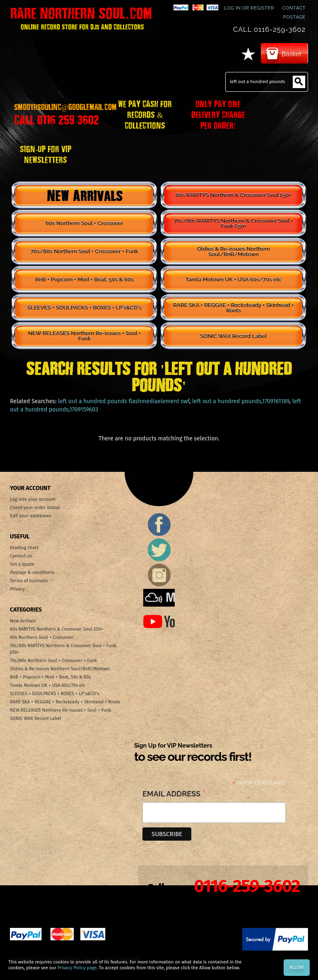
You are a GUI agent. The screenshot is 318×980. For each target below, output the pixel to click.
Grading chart (24, 548)
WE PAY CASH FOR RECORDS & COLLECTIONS (145, 114)
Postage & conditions (32, 572)
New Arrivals (85, 195)
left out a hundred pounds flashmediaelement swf (124, 401)
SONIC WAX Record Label (234, 336)
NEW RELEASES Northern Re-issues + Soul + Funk (84, 336)
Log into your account (33, 499)
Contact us (21, 556)
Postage (294, 17)
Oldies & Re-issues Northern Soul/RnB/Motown (234, 251)
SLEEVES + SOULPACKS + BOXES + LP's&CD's (84, 307)
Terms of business (29, 581)
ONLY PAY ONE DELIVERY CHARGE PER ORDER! (218, 114)
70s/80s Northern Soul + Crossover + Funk (84, 251)
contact (294, 8)
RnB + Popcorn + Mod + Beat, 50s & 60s (84, 279)
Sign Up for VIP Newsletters (193, 753)
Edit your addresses (31, 516)
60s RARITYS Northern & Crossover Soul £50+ (234, 195)
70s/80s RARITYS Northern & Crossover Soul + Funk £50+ (234, 223)
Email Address (174, 794)
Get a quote (22, 564)
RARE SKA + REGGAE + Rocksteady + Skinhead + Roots (233, 308)
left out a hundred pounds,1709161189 (241, 401)
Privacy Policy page (77, 968)
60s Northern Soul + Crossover (84, 223)
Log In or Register (249, 8)
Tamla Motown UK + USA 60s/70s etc (234, 279)
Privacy (17, 589)
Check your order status (35, 508)
